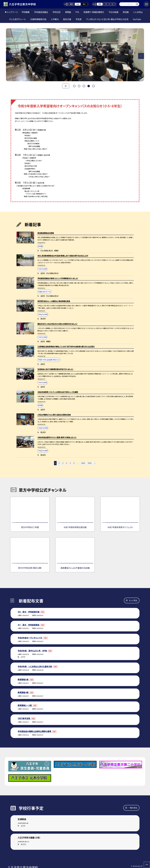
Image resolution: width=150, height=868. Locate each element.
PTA (77, 12)
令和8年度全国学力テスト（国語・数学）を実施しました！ (57, 437)
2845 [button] (90, 463)
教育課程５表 (23, 679)
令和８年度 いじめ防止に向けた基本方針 (35, 666)
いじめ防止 (138, 12)
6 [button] (74, 463)
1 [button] (74, 86)
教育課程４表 (23, 692)
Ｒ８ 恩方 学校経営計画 (29, 612)
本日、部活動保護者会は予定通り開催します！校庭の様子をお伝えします (63, 256)
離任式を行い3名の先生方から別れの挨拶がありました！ (57, 324)
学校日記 (56, 12)
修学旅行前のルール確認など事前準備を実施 (54, 301)
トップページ (13, 12)
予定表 (79, 19)
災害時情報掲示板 (38, 19)
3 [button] (84, 86)
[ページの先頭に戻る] (147, 865)
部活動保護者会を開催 (46, 233)
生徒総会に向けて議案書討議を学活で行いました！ (55, 369)
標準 (100, 4)
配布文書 (67, 19)
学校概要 (26, 12)
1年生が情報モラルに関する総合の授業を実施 (54, 415)
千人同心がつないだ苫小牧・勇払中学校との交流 (107, 19)
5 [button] (93, 86)
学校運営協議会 (41, 12)
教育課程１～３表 (25, 705)
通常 (71, 4)
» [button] (95, 463)
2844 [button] (83, 463)
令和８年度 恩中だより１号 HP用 (33, 651)
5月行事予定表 (24, 718)
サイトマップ (138, 866)
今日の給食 (113, 12)
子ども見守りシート (17, 19)
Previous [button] (9, 56)
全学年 (43, 273)
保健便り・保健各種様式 (94, 12)
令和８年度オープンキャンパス (30, 638)
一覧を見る (133, 808)
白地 (78, 4)
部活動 (126, 12)
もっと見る (133, 600)
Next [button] (141, 56)
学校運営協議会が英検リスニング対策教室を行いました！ (58, 278)
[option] (75, 55)
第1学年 (43, 432)
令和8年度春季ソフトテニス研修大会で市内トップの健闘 (58, 392)
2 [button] (79, 86)
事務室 (68, 12)
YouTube (137, 19)
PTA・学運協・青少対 (47, 250)
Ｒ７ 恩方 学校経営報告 (29, 625)
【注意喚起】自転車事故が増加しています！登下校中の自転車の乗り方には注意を (66, 346)
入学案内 (55, 19)
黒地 (84, 4)
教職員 (56, 250)
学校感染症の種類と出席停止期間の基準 (35, 731)
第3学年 (43, 319)
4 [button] (89, 86)
